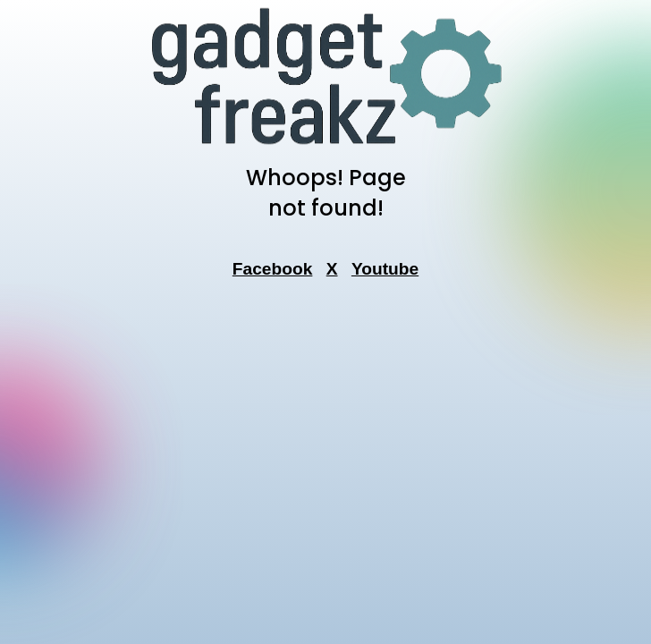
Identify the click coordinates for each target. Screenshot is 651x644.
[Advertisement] (325, 386)
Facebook (273, 269)
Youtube (385, 269)
